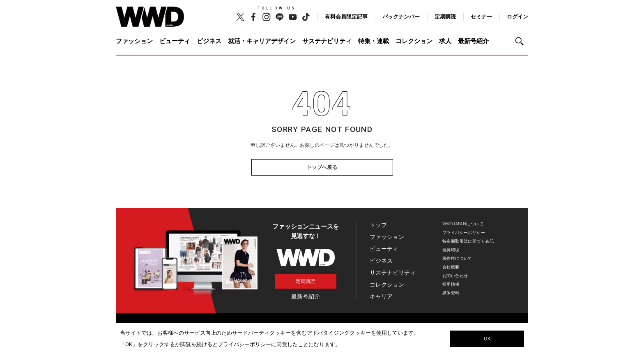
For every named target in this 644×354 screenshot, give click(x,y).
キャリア (381, 296)
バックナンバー (401, 17)
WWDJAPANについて (463, 224)
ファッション (134, 41)
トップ (378, 225)
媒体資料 (451, 293)
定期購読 (445, 17)
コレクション (414, 41)
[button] (522, 41)
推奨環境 (451, 250)
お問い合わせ (455, 276)
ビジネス (209, 41)
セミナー (481, 17)
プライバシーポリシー (464, 233)
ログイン (517, 17)
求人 (445, 41)
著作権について (457, 258)
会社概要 (451, 267)
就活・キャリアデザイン (262, 41)
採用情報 (451, 284)
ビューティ (175, 41)
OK (487, 339)
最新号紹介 (473, 41)
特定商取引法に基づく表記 (468, 241)
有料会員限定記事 (346, 17)
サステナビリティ (327, 41)
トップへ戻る (322, 167)
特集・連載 (374, 41)
